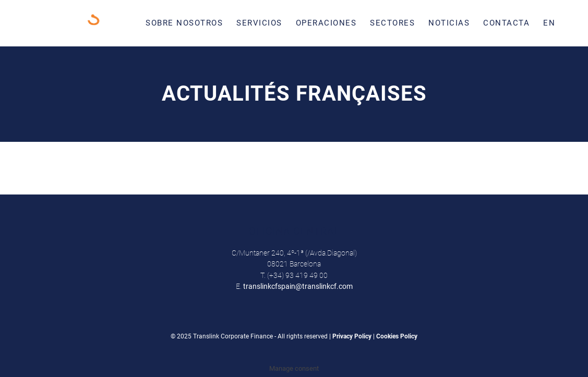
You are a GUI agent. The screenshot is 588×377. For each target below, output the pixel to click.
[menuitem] (184, 23)
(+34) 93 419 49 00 (297, 275)
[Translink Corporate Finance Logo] (91, 23)
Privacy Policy (352, 336)
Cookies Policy (397, 336)
